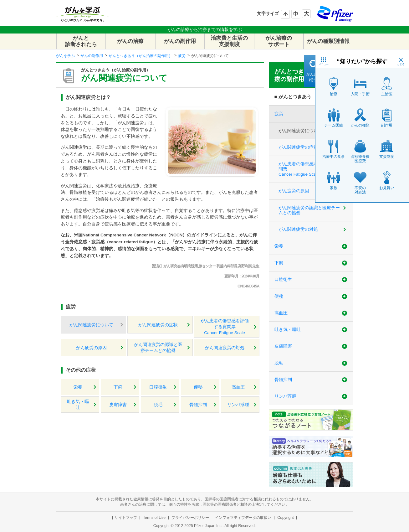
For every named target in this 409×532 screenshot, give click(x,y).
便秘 (198, 387)
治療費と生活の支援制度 (229, 41)
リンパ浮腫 (238, 405)
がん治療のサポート (279, 41)
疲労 (182, 56)
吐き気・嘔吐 (78, 405)
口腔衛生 (158, 387)
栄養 (78, 387)
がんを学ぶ (65, 56)
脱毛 (158, 405)
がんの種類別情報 (328, 41)
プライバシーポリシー (190, 518)
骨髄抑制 (198, 405)
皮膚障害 (118, 405)
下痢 (118, 387)
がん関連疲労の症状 (158, 325)
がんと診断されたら (81, 41)
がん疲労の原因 (91, 348)
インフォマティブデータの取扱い (243, 518)
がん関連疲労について (91, 325)
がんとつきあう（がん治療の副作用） (141, 56)
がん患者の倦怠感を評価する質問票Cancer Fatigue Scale (225, 327)
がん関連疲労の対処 (225, 348)
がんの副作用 (180, 41)
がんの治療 (130, 41)
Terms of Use (154, 518)
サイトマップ (126, 518)
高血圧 (238, 387)
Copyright (285, 518)
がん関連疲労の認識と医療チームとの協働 (158, 348)
